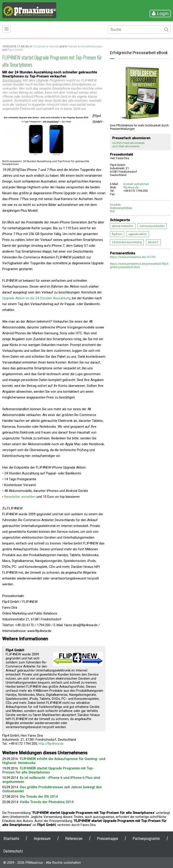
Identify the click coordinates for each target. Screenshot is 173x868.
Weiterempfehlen (121, 208)
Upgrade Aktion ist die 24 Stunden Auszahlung (36, 298)
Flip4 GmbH (15, 50)
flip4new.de (131, 187)
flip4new (117, 234)
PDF (113, 211)
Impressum (42, 838)
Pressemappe (108, 838)
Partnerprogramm (146, 838)
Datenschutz (13, 851)
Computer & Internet (46, 46)
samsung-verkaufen (152, 226)
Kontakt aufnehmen (136, 184)
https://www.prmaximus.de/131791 (133, 257)
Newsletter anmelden (20, 497)
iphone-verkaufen (123, 226)
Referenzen (74, 838)
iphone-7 (153, 242)
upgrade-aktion (138, 234)
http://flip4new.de (51, 744)
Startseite (11, 838)
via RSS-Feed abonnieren (128, 143)
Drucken (115, 205)
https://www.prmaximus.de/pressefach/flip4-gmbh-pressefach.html (139, 265)
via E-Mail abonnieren (126, 146)
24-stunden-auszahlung (127, 242)
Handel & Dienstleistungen (85, 46)
